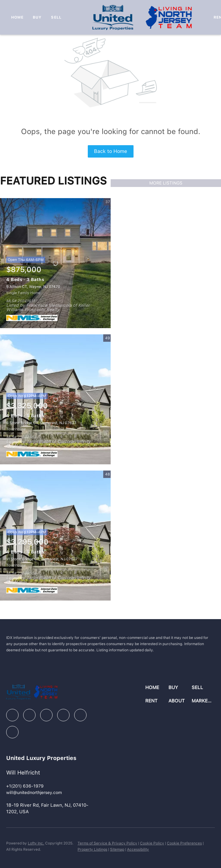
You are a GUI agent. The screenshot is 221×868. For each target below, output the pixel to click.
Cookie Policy (152, 843)
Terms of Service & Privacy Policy (107, 843)
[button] (157, 688)
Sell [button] (56, 17)
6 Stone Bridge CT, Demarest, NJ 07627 (41, 423)
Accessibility (138, 849)
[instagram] (63, 715)
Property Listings (92, 849)
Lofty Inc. (36, 843)
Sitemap (117, 849)
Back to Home (110, 151)
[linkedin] (29, 715)
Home (17, 17)
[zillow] (46, 715)
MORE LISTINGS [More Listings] (166, 183)
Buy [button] (37, 17)
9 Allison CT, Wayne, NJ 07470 (33, 287)
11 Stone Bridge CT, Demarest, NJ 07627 (42, 559)
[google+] (12, 732)
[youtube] (80, 715)
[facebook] (12, 715)
